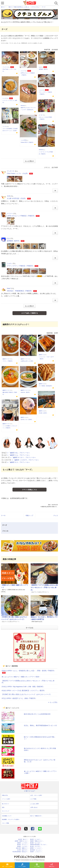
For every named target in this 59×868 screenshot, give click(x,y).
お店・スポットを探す (7, 865)
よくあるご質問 (35, 804)
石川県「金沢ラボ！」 (23, 850)
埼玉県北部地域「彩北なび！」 (21, 852)
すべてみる (30, 628)
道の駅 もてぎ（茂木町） (27, 420)
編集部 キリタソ (6, 359)
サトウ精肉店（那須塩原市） (46, 386)
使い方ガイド (6, 804)
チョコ (56, 515)
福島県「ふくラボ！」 (23, 843)
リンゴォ (5, 126)
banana (22, 105)
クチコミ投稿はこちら (30, 490)
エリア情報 (37, 865)
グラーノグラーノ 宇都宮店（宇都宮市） (21, 266)
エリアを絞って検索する (30, 313)
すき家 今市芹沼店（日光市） (17, 198)
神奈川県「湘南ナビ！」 (22, 848)
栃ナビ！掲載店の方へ (36, 816)
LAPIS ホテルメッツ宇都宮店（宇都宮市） (21, 216)
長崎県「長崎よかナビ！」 (37, 841)
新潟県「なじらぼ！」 (36, 843)
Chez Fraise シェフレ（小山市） (18, 173)
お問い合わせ (34, 807)
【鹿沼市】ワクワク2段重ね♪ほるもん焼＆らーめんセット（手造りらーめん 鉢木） (44, 587)
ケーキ (3, 515)
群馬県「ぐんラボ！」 (23, 846)
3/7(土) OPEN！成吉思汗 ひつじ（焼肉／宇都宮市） (19, 698)
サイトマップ (6, 811)
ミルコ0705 (23, 140)
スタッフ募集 (6, 823)
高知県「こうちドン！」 (37, 852)
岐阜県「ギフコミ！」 (23, 845)
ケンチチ (5, 98)
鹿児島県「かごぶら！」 (37, 850)
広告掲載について (7, 816)
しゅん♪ (41, 90)
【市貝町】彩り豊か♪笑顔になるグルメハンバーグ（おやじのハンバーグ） (27, 694)
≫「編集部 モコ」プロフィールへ (18, 462)
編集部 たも (42, 355)
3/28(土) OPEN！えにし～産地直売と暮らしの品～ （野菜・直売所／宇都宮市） (28, 671)
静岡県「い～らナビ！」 (37, 848)
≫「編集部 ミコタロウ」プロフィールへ (25, 460)
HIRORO (41, 150)
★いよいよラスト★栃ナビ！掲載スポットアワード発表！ (21, 677)
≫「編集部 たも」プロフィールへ (18, 455)
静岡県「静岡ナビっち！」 (22, 841)
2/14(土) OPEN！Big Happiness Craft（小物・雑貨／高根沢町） (23, 687)
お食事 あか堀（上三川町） (27, 361)
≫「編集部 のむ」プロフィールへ (18, 453)
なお (40, 67)
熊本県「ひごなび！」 (36, 839)
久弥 (8, 196)
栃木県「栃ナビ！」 (24, 839)
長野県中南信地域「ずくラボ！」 (39, 845)
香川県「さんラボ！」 (36, 846)
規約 (3, 807)
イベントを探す (22, 865)
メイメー (23, 71)
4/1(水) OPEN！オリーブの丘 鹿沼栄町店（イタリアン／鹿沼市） (24, 691)
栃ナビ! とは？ (30, 791)
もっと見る (53, 702)
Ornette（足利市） (43, 413)
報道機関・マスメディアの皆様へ (11, 819)
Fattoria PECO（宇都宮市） (27, 142)
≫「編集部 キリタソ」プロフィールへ (23, 457)
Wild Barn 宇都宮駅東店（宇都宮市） (20, 291)
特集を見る (52, 865)
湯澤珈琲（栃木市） (44, 69)
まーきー (41, 115)
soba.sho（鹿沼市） (26, 392)
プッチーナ (5, 67)
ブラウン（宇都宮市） (8, 361)
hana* (9, 288)
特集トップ (29, 515)
